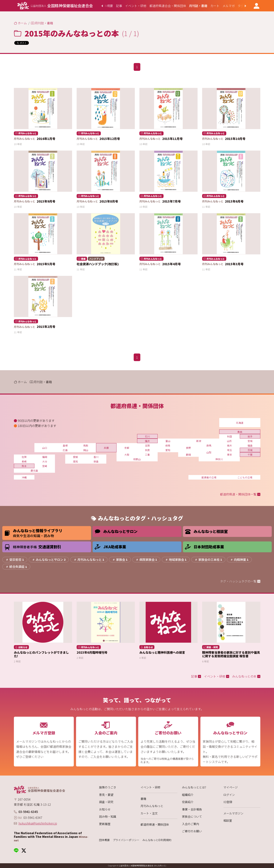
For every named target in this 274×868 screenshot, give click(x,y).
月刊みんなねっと (152, 806)
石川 (147, 436)
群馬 (209, 445)
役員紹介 (188, 802)
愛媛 (75, 457)
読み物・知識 (108, 816)
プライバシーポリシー (126, 840)
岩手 (250, 436)
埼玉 (230, 450)
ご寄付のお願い (192, 831)
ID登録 (228, 802)
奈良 (147, 450)
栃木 (230, 445)
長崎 (24, 461)
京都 (127, 448)
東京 (230, 455)
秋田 (230, 436)
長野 (188, 448)
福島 (250, 445)
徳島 (96, 461)
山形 (230, 441)
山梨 (209, 452)
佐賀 (24, 457)
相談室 (228, 820)
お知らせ (105, 809)
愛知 (168, 450)
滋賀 (147, 445)
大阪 (127, 455)
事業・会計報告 (192, 809)
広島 (65, 450)
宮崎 (45, 466)
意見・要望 (106, 795)
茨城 (250, 450)
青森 (240, 432)
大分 (45, 461)
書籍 (143, 799)
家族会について (192, 816)
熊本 (24, 466)
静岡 (188, 455)
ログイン (229, 795)
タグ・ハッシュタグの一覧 (240, 581)
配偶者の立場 (209, 477)
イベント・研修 (151, 787)
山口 (45, 448)
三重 (147, 455)
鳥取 (86, 445)
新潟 (199, 441)
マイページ (231, 787)
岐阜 (168, 445)
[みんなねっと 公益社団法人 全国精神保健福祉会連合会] (55, 6)
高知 (75, 461)
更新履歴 (105, 824)
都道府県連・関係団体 (155, 824)
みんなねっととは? (194, 787)
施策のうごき (108, 787)
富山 (168, 441)
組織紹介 (188, 795)
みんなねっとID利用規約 (157, 840)
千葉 (250, 455)
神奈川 (219, 459)
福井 (147, 441)
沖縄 (24, 477)
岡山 (86, 450)
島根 (65, 445)
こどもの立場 (245, 477)
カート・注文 (149, 813)
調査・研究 (106, 802)
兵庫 (106, 448)
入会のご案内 (191, 824)
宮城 (250, 441)
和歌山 (137, 459)
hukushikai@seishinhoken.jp (38, 823)
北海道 (240, 423)
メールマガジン (233, 813)
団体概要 (104, 840)
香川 (96, 457)
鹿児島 (34, 471)
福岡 (45, 457)
